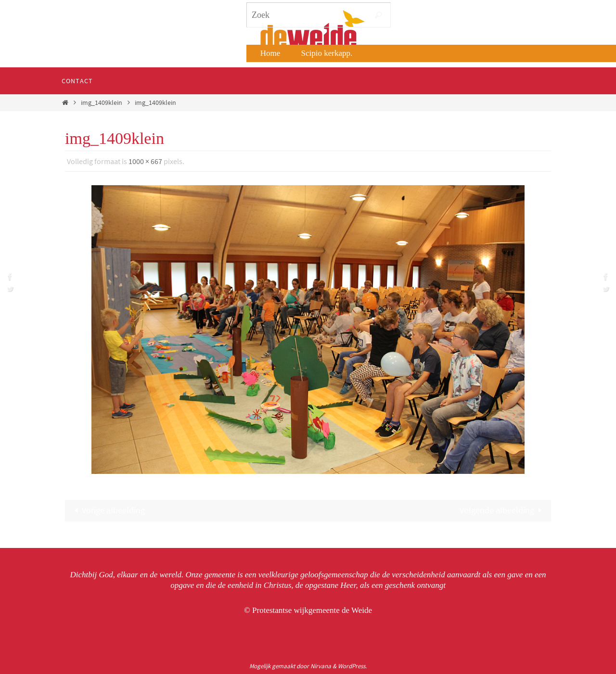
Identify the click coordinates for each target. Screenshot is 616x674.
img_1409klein (102, 102)
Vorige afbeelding (107, 510)
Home (270, 53)
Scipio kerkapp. (327, 53)
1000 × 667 (145, 161)
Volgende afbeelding (503, 510)
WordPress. (352, 666)
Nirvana (321, 666)
